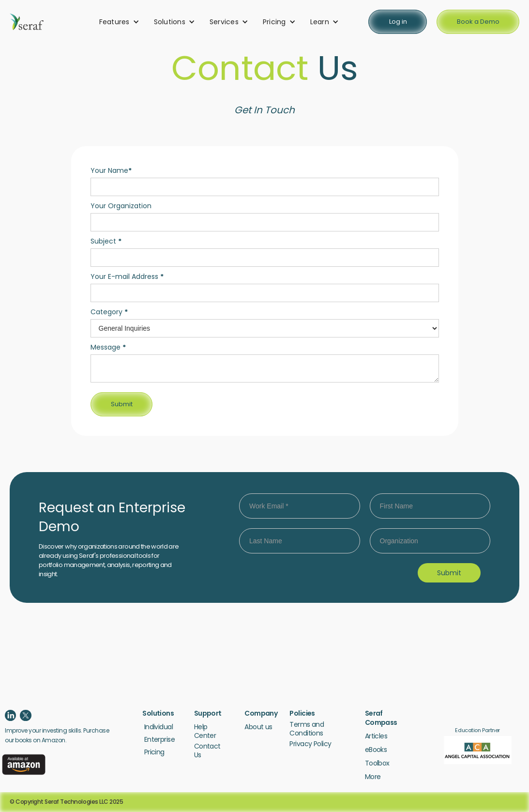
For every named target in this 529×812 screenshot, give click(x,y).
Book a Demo (478, 22)
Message (108, 347)
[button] (119, 22)
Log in (398, 22)
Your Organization (121, 206)
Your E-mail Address (127, 276)
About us (258, 727)
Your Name (111, 170)
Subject (106, 241)
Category (109, 312)
